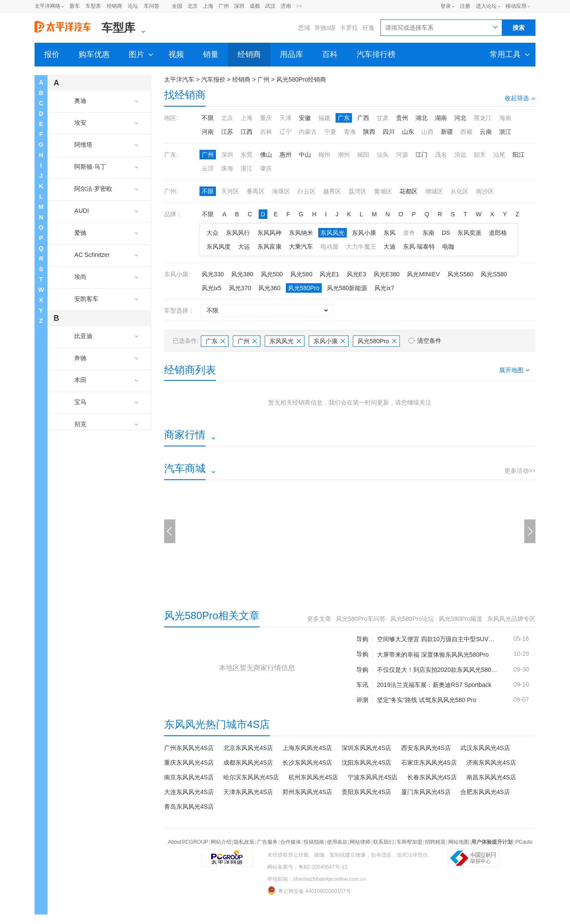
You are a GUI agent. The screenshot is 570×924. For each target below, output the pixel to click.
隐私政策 (244, 842)
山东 (408, 132)
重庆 (266, 118)
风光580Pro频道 (461, 619)
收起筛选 (520, 98)
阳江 (519, 155)
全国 (177, 6)
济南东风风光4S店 (491, 763)
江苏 (227, 132)
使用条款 (337, 842)
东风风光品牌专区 (511, 619)
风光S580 (494, 274)
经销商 (114, 6)
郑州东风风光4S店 (307, 792)
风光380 (242, 274)
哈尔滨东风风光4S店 (251, 777)
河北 (460, 118)
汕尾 (499, 155)
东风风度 (218, 247)
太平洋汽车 (179, 79)
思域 (304, 28)
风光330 (213, 274)
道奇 (409, 233)
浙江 (505, 132)
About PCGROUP (188, 842)
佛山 (266, 155)
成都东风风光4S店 (248, 763)
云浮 (208, 168)
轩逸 (368, 28)
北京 (193, 6)
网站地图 (459, 842)
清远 (460, 155)
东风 (389, 233)
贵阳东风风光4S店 (366, 792)
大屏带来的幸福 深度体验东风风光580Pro (433, 655)
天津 (285, 118)
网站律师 (360, 842)
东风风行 (238, 233)
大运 (244, 247)
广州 (224, 6)
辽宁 (285, 132)
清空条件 (429, 341)
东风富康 (269, 247)
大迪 (389, 247)
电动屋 (329, 247)
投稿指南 (314, 842)
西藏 (466, 132)
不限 (208, 118)
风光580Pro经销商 (301, 79)
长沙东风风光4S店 (307, 763)
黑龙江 (483, 118)
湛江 (247, 168)
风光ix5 (212, 288)
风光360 (269, 288)
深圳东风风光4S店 (366, 748)
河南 (208, 132)
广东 (344, 118)
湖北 (421, 118)
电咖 (448, 247)
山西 (427, 132)
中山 (305, 155)
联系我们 (383, 842)
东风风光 (332, 233)
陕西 (369, 132)
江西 (247, 132)
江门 (421, 155)
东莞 (247, 155)
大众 (212, 233)
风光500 (272, 274)
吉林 (266, 132)
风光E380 (387, 274)
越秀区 (332, 191)
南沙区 (485, 191)
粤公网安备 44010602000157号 (309, 890)
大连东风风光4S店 (189, 792)
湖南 (441, 118)
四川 (389, 132)
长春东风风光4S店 (432, 777)
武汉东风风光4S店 (485, 748)
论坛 (133, 6)
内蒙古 (308, 132)
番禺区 (256, 191)
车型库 (93, 6)
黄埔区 (383, 191)
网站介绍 (221, 842)
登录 (446, 6)
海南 (505, 118)
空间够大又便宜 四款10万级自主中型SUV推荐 (439, 639)
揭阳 (363, 155)
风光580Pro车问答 (361, 619)
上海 (208, 6)
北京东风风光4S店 (248, 748)
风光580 (301, 274)
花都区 (408, 191)
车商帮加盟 (409, 842)
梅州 (324, 155)
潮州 (344, 155)
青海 (350, 132)
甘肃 (383, 118)
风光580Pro (304, 288)
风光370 (240, 288)
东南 (428, 233)
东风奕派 (469, 233)
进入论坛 (486, 6)
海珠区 (281, 191)
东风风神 (269, 233)
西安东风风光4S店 (426, 748)
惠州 (285, 155)
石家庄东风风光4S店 (429, 763)
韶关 (480, 155)
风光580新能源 (347, 288)
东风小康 (364, 233)
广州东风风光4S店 (189, 748)
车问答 (152, 6)
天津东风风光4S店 (248, 792)
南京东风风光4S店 (189, 777)
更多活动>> (520, 471)
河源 (402, 155)
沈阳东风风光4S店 (366, 763)
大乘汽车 (301, 247)
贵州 (402, 118)
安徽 (305, 118)
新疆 (447, 132)
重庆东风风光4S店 (189, 763)
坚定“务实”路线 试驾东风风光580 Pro (427, 700)
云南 (486, 132)
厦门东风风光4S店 (426, 792)
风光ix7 (384, 288)
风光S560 (461, 274)
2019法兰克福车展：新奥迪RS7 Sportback (434, 685)
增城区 (434, 191)
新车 (75, 6)
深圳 (239, 6)
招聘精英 (435, 842)
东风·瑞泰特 (419, 247)
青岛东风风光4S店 (189, 807)
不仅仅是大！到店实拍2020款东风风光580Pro (439, 670)
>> (299, 6)
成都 (255, 6)
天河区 (230, 191)
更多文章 (319, 619)
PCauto (524, 842)
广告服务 (267, 842)
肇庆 (266, 168)
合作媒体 (291, 842)
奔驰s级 (325, 28)
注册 (465, 6)
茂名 (441, 155)
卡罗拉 (349, 28)
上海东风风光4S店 (307, 748)
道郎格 (498, 233)
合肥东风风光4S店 (485, 792)
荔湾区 (358, 191)
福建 (324, 118)
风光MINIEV (423, 274)
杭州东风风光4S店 (313, 777)
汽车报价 (213, 79)
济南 (286, 6)
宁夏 (330, 132)
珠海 (227, 168)
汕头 (383, 155)
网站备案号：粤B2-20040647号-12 (307, 867)
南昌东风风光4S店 (491, 777)
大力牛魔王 (361, 247)
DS (446, 233)
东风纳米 (301, 233)
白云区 (307, 191)
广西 (363, 118)
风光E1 (329, 274)
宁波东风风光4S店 (372, 777)
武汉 (270, 6)
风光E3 (356, 274)
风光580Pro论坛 (412, 619)
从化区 (459, 191)
